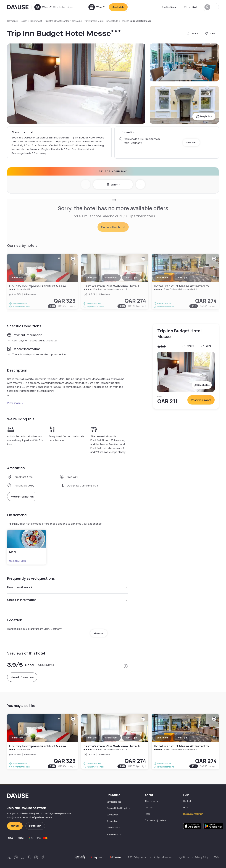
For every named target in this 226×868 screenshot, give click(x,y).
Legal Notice (184, 857)
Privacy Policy (202, 857)
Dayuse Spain (113, 827)
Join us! (15, 826)
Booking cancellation (193, 814)
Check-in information (67, 600)
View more (16, 403)
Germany (12, 21)
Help (186, 808)
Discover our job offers (155, 820)
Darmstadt (36, 21)
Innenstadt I (112, 21)
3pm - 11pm (182, 738)
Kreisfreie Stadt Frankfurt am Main (63, 21)
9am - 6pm (162, 738)
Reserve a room (201, 400)
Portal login (35, 826)
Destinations (169, 7)
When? (113, 185)
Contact (187, 801)
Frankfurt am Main (93, 21)
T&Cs (216, 857)
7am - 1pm (91, 738)
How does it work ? (67, 587)
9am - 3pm (18, 738)
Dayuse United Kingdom (118, 808)
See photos (204, 116)
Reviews (149, 808)
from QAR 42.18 (19, 561)
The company (151, 801)
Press (148, 814)
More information (22, 497)
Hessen (24, 21)
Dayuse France (114, 802)
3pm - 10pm (132, 738)
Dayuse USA (112, 815)
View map (191, 142)
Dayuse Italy (112, 821)
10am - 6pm (111, 738)
